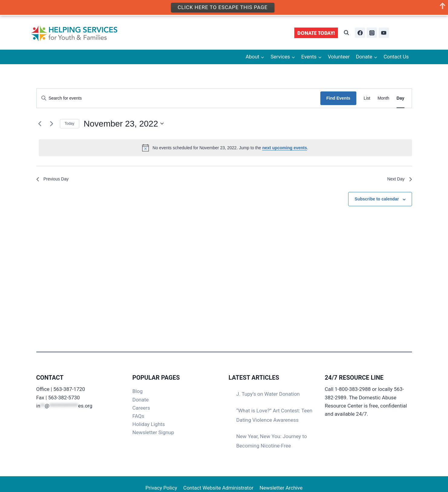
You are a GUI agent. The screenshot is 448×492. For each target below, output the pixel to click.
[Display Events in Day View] (401, 98)
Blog (138, 391)
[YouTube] (384, 33)
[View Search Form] (346, 33)
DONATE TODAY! (316, 33)
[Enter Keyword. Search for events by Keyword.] (178, 98)
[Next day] (52, 124)
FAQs (138, 416)
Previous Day (54, 180)
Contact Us (396, 57)
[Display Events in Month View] (383, 98)
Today (70, 124)
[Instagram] (372, 33)
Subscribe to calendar (377, 200)
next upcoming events (285, 148)
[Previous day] (40, 124)
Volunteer (339, 57)
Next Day (398, 180)
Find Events (338, 98)
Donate (141, 400)
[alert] (225, 148)
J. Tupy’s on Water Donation (268, 394)
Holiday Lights (149, 424)
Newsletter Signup (153, 432)
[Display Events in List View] (367, 98)
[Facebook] (360, 33)
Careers (141, 408)
